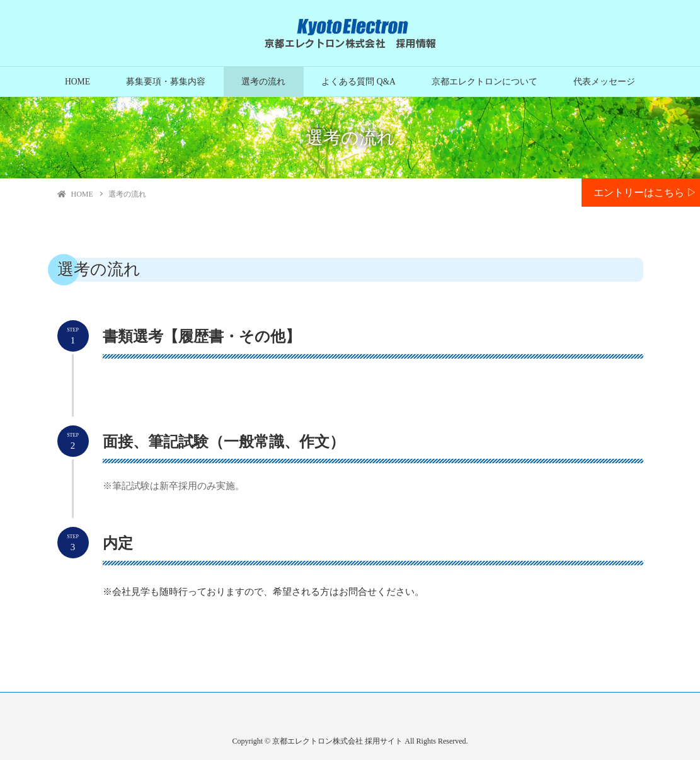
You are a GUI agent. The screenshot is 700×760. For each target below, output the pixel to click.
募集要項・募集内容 (166, 82)
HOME (77, 82)
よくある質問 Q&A (359, 82)
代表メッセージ (604, 82)
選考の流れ (263, 82)
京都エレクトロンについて (485, 82)
